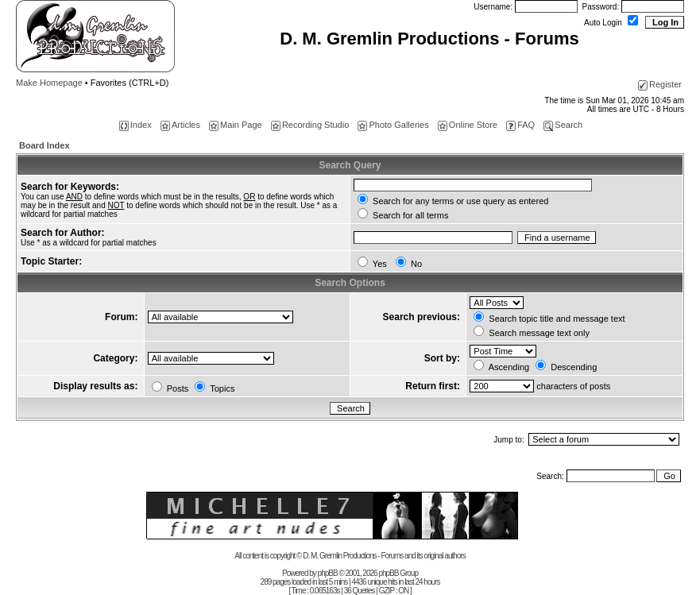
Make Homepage (49, 83)
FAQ (520, 125)
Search (563, 125)
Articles (180, 125)
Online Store (468, 125)
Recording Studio (310, 125)
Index (135, 125)
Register (660, 84)
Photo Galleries (393, 125)
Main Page (236, 125)
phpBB (328, 573)
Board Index (44, 145)
